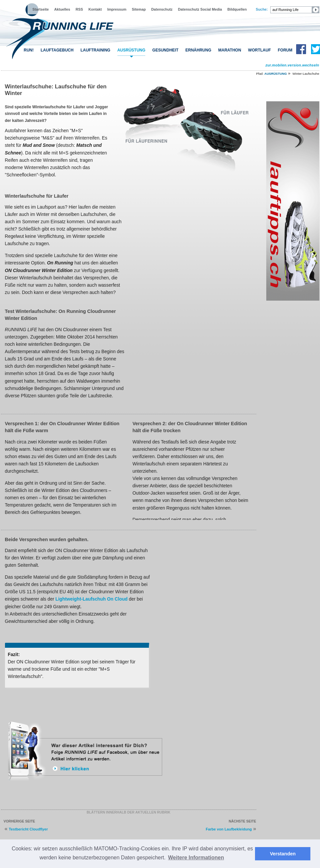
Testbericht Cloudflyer (29, 829)
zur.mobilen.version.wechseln (292, 65)
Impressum (117, 9)
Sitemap (139, 9)
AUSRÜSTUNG (131, 50)
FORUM (285, 50)
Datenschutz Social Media (200, 9)
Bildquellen (237, 9)
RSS (79, 9)
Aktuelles (62, 9)
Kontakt (95, 9)
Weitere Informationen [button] (196, 858)
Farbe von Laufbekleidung (229, 829)
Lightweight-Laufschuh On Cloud (92, 599)
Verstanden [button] (283, 854)
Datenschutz (162, 9)
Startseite (41, 9)
